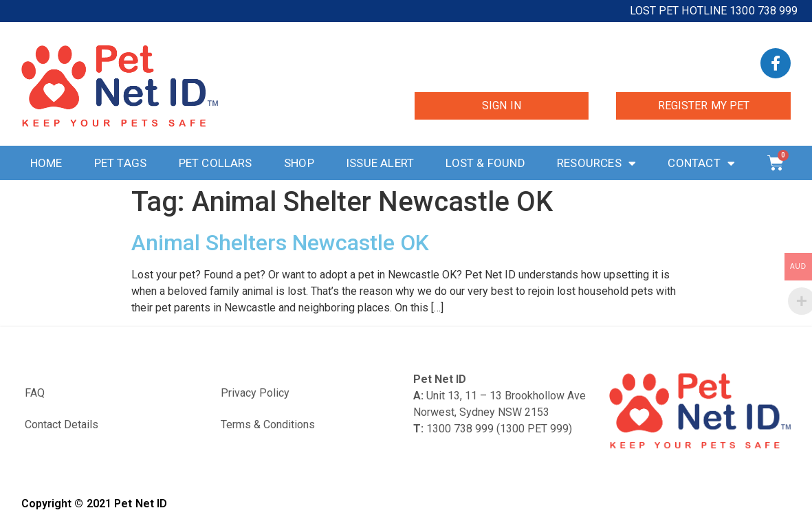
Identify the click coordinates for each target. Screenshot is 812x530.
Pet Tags (121, 163)
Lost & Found (485, 163)
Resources (596, 163)
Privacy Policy (255, 393)
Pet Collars (216, 163)
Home (46, 163)
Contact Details (62, 424)
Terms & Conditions (268, 424)
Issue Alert (380, 163)
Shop (299, 163)
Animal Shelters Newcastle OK (280, 243)
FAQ (35, 393)
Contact (701, 163)
